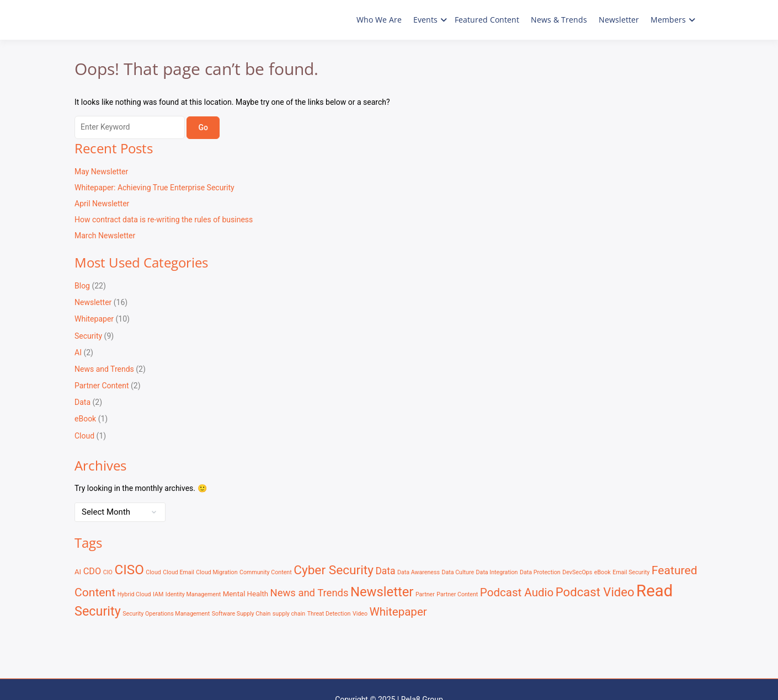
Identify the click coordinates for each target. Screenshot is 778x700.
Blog (82, 286)
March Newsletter (105, 236)
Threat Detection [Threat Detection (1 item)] (329, 614)
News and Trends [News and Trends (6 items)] (310, 593)
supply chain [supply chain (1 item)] (289, 614)
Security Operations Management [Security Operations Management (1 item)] (166, 614)
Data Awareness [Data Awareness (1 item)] (419, 572)
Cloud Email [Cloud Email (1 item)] (178, 572)
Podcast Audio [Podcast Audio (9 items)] (517, 592)
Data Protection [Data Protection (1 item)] (540, 572)
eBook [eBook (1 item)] (603, 572)
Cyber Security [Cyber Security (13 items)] (334, 570)
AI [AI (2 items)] (78, 572)
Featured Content (487, 20)
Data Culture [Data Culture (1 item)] (458, 572)
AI (78, 352)
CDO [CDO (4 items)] (92, 571)
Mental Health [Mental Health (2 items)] (246, 594)
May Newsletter (101, 172)
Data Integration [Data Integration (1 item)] (497, 572)
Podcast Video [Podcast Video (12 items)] (595, 592)
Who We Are (379, 20)
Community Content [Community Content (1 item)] (266, 572)
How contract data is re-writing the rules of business (164, 220)
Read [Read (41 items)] (654, 591)
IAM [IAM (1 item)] (158, 594)
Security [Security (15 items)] (98, 611)
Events (425, 20)
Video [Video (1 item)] (360, 614)
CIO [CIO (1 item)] (108, 572)
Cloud (84, 436)
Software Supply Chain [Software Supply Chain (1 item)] (241, 614)
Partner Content (102, 386)
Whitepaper (94, 319)
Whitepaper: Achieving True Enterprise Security (154, 188)
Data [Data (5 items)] (385, 571)
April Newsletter (102, 204)
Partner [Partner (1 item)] (425, 594)
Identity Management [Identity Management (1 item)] (193, 594)
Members (668, 20)
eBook (85, 419)
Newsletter (619, 20)
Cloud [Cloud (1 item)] (153, 572)
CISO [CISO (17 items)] (129, 570)
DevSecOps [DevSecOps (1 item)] (577, 572)
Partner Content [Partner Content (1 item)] (457, 594)
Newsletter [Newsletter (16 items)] (382, 592)
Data (82, 402)
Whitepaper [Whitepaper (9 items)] (398, 612)
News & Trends (559, 20)
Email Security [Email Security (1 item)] (631, 572)
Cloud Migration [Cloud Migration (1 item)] (217, 572)
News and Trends (104, 369)
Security (88, 336)
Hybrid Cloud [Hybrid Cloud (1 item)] (134, 594)
